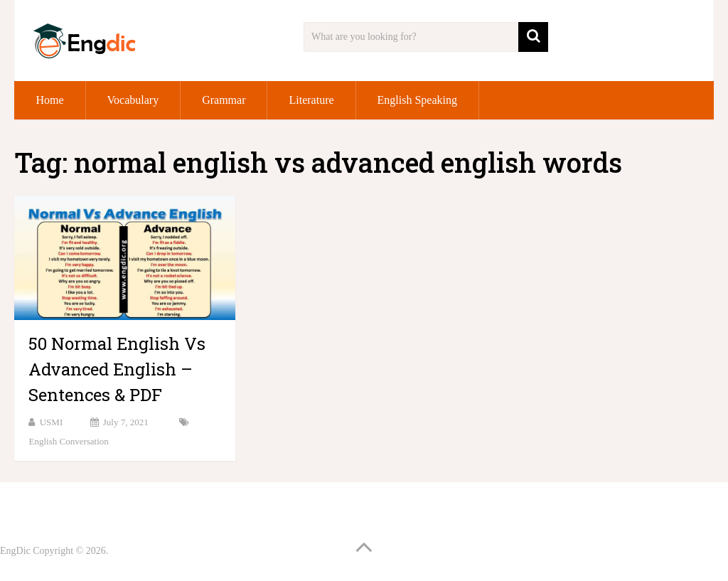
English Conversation (68, 441)
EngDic (15, 551)
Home (49, 100)
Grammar (224, 100)
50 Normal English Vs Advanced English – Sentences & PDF (117, 369)
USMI (52, 422)
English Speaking (417, 100)
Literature (311, 100)
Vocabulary (133, 100)
